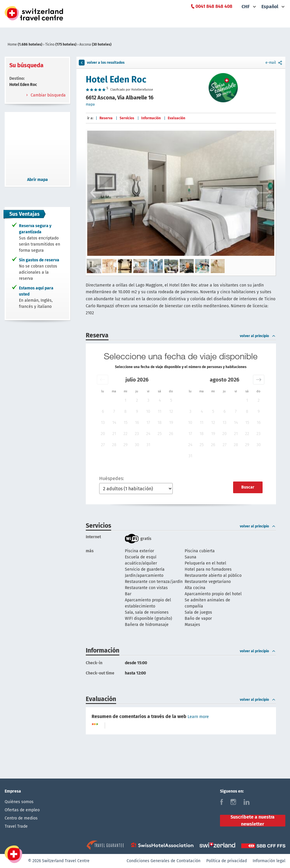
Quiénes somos (19, 802)
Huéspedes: (112, 478)
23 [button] (137, 434)
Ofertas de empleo (22, 810)
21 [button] (114, 434)
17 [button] (148, 423)
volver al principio (258, 336)
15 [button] (126, 423)
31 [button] (148, 445)
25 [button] (160, 434)
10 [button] (148, 411)
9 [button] (137, 411)
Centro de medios (21, 818)
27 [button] (103, 445)
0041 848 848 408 (214, 6)
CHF (246, 7)
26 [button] (171, 434)
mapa (90, 104)
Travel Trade (16, 826)
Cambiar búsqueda (48, 95)
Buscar (248, 487)
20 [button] (103, 434)
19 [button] (171, 423)
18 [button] (160, 423)
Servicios (127, 118)
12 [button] (171, 411)
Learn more (198, 717)
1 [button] (125, 400)
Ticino (61, 44)
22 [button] (125, 434)
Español (270, 7)
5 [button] (171, 400)
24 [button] (148, 434)
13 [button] (103, 423)
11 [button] (160, 411)
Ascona (95, 44)
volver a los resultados (102, 63)
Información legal (269, 861)
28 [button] (114, 445)
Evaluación (177, 118)
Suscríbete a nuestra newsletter (253, 821)
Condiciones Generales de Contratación (164, 861)
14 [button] (114, 423)
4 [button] (160, 400)
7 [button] (114, 411)
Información (151, 118)
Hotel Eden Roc (116, 80)
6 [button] (103, 411)
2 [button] (137, 400)
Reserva (106, 118)
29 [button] (125, 445)
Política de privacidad (227, 861)
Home (25, 44)
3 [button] (148, 400)
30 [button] (137, 445)
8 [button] (125, 411)
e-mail (274, 63)
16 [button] (137, 423)
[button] (103, 380)
